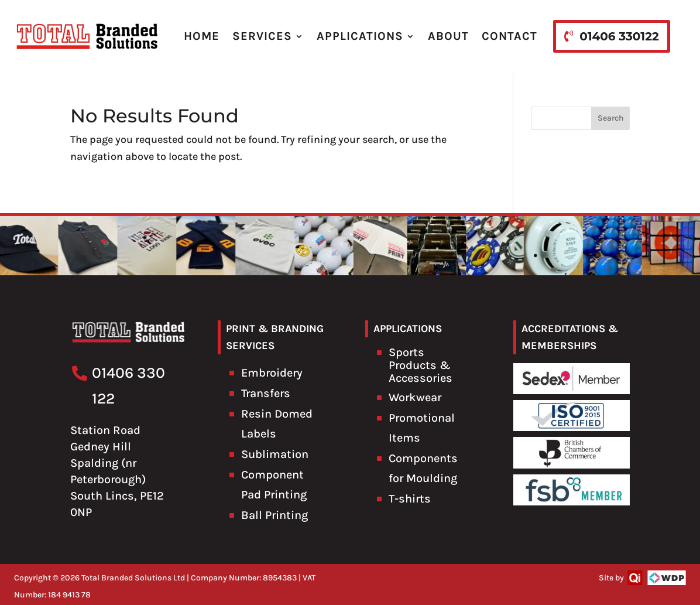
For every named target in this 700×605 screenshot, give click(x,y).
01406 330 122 (128, 386)
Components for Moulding (423, 468)
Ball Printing (274, 515)
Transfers (266, 393)
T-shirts (410, 499)
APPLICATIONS (360, 36)
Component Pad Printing (274, 485)
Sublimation (275, 454)
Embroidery (272, 373)
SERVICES (262, 36)
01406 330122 (619, 36)
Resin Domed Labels (277, 424)
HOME (202, 36)
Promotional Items (422, 428)
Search (611, 118)
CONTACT (509, 36)
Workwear (415, 397)
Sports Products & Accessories (421, 365)
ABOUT (448, 36)
